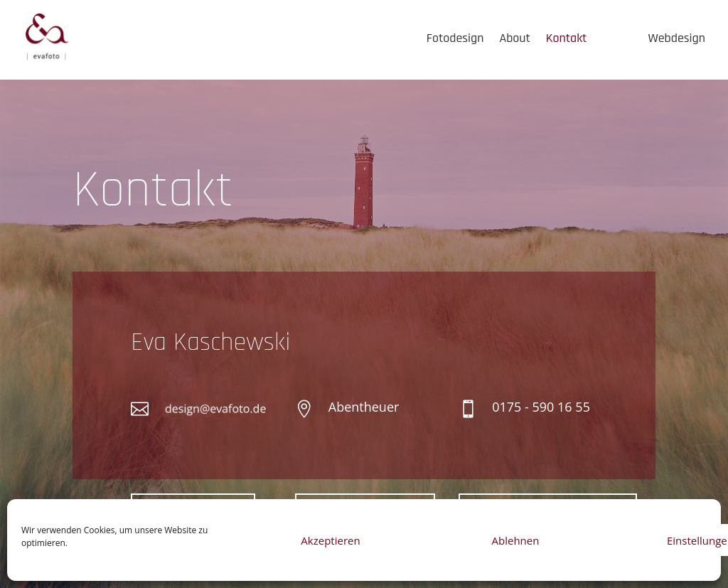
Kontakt (567, 38)
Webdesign (676, 38)
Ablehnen (516, 540)
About (514, 38)
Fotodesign (455, 38)
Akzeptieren (330, 540)
